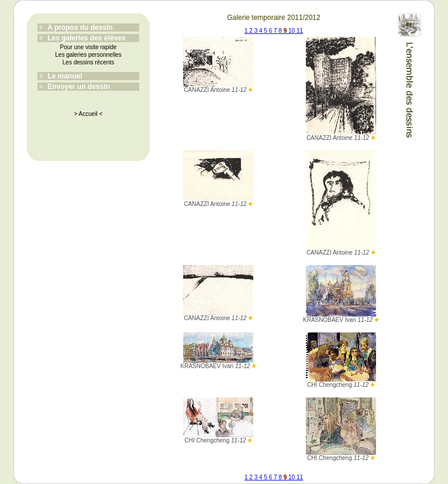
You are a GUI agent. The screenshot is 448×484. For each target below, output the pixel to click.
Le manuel (65, 76)
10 (292, 31)
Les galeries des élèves (86, 38)
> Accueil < (89, 114)
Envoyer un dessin (79, 87)
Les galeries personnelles (88, 55)
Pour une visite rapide (89, 47)
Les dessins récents (88, 62)
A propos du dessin (80, 28)
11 (300, 31)
